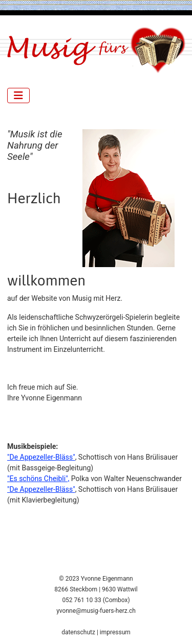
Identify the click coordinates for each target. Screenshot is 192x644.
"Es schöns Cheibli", (38, 479)
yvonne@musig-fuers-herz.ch (96, 611)
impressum (115, 632)
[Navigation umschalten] (18, 96)
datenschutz (78, 632)
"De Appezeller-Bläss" (41, 457)
